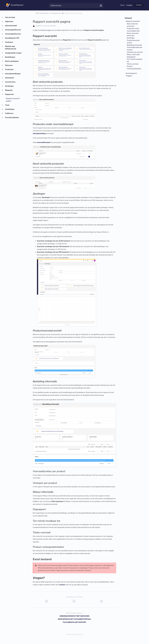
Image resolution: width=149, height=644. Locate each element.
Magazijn (9, 90)
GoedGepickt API (12, 38)
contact (62, 585)
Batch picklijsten (12, 61)
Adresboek (9, 78)
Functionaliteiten (12, 118)
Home (122, 5)
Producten (9, 70)
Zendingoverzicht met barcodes (74, 616)
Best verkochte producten (132, 25)
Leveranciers (10, 82)
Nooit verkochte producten (133, 34)
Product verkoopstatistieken (134, 67)
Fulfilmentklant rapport (74, 622)
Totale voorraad (133, 64)
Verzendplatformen (13, 34)
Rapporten (9, 94)
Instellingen (10, 109)
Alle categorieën (42, 13)
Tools (7, 105)
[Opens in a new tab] (75, 634)
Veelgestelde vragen (13, 53)
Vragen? (129, 76)
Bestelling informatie (134, 45)
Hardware (9, 42)
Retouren (9, 65)
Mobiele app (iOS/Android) (11, 48)
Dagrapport (131, 57)
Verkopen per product (135, 52)
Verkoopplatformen (13, 30)
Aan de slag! (10, 17)
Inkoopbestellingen (13, 74)
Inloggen (129, 5)
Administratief (11, 26)
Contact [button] (139, 5)
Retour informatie (133, 54)
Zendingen (9, 86)
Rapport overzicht (133, 21)
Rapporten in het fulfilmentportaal (74, 619)
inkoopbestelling (39, 133)
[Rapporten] (55, 13)
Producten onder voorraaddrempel (133, 30)
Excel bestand (131, 73)
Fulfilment (9, 113)
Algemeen (9, 22)
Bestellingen (10, 57)
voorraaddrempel (43, 142)
